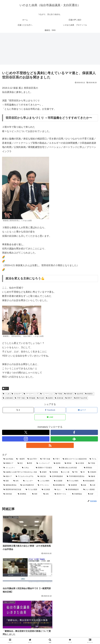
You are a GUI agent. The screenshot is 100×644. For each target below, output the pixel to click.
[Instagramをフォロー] (26, 439)
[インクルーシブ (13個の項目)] (44, 464)
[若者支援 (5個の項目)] (9, 494)
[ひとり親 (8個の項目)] (65, 472)
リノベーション (47, 394)
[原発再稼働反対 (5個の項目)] (73, 490)
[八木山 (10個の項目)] (28, 468)
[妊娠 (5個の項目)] (84, 485)
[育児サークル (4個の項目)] (62, 494)
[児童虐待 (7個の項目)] (92, 472)
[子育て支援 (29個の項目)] (45, 459)
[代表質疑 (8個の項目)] (54, 472)
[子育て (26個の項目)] (57, 459)
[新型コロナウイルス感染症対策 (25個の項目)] (75, 459)
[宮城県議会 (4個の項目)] (79, 494)
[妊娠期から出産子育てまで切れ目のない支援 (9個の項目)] (20, 472)
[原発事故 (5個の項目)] (24, 494)
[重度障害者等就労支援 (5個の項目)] (13, 490)
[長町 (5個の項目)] (36, 494)
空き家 (41, 398)
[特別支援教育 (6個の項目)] (90, 481)
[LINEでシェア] (50, 417)
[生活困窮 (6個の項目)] (59, 481)
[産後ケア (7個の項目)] (8, 477)
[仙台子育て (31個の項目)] (33, 459)
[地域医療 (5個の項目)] (73, 485)
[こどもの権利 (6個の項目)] (45, 481)
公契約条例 (8, 398)
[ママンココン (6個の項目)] (44, 485)
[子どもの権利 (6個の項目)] (74, 481)
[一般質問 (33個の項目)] (20, 459)
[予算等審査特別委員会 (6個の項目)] (76, 477)
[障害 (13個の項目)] (30, 464)
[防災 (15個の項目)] (21, 464)
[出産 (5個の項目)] (93, 485)
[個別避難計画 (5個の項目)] (60, 485)
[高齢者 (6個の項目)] (93, 477)
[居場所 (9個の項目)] (43, 472)
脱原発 (49, 398)
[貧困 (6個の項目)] (7, 481)
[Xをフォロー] (26, 432)
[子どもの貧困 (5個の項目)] (32, 490)
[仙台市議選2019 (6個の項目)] (28, 485)
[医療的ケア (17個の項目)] (9, 464)
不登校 (59, 394)
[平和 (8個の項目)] (75, 472)
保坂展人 (89, 394)
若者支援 (59, 398)
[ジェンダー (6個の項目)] (29, 481)
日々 (5, 389)
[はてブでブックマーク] (82, 410)
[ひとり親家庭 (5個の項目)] (90, 490)
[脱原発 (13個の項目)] (58, 464)
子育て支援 (20, 398)
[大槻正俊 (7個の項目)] (42, 477)
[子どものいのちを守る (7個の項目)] (25, 477)
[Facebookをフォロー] (74, 432)
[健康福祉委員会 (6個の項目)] (11, 485)
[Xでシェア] (18, 410)
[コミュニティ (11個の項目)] (11, 468)
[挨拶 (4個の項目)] (92, 494)
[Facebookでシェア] (50, 410)
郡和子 (69, 398)
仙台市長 (79, 394)
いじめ (6, 394)
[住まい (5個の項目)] (59, 490)
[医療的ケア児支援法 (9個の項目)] (46, 468)
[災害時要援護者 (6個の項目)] (57, 477)
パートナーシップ (31, 394)
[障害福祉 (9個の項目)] (90, 468)
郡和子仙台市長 (81, 398)
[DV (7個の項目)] (83, 472)
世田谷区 (68, 394)
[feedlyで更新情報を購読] (74, 439)
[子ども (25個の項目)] (93, 459)
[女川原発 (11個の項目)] (81, 464)
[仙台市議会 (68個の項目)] (8, 459)
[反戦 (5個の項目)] (48, 494)
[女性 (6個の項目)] (17, 481)
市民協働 (31, 398)
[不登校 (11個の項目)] (92, 464)
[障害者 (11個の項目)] (69, 464)
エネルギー (17, 394)
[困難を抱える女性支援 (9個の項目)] (70, 468)
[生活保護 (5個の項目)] (47, 490)
